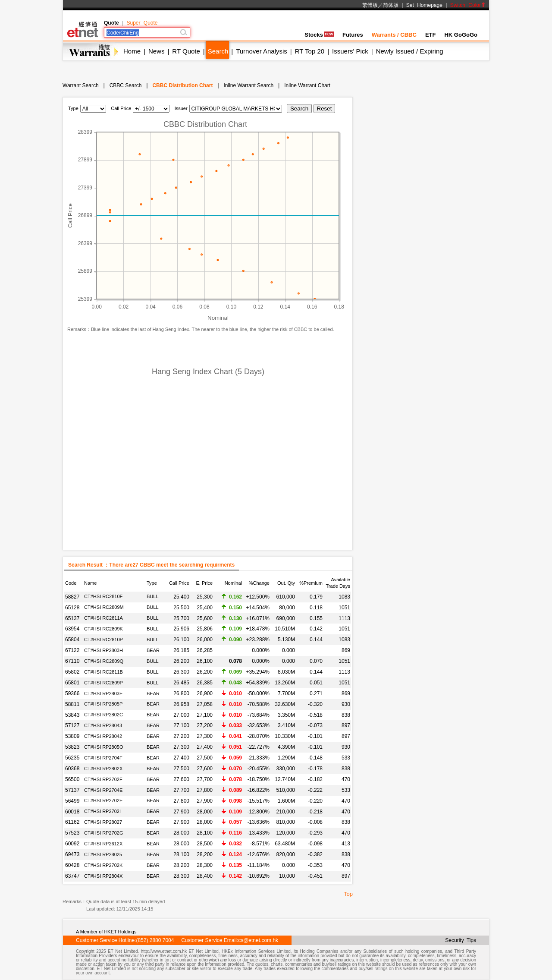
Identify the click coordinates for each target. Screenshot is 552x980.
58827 (72, 597)
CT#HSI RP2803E (103, 693)
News (157, 51)
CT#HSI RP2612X (103, 844)
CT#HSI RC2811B (103, 672)
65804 (72, 640)
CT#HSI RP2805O (103, 747)
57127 (72, 725)
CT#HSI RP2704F (103, 758)
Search (218, 51)
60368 (72, 769)
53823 (72, 747)
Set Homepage (424, 5)
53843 (72, 715)
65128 (72, 608)
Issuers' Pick (350, 51)
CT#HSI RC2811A (103, 618)
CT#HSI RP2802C (103, 715)
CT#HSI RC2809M (104, 607)
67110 (72, 661)
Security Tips (461, 940)
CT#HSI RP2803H (103, 650)
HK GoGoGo (461, 35)
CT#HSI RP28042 (103, 736)
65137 (72, 618)
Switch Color (468, 5)
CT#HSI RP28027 (103, 822)
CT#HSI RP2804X (103, 876)
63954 (72, 629)
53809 (72, 736)
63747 (72, 876)
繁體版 (370, 5)
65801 (72, 683)
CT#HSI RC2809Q (104, 661)
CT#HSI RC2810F (103, 596)
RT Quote (186, 51)
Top (348, 894)
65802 (72, 672)
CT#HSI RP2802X (103, 769)
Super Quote (142, 23)
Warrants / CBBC (394, 35)
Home (132, 51)
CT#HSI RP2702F (103, 779)
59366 (72, 693)
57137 (72, 790)
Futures (353, 35)
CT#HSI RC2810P (103, 640)
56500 (72, 779)
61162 (72, 822)
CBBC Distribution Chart (182, 85)
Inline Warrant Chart (307, 85)
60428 (72, 865)
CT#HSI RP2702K (103, 865)
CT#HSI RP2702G (103, 833)
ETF (431, 35)
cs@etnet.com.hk (258, 940)
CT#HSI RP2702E (103, 800)
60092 (72, 844)
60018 (72, 812)
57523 (72, 833)
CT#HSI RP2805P (103, 704)
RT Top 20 (310, 51)
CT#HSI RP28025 (103, 854)
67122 (72, 650)
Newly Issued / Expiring (410, 51)
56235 (72, 758)
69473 (72, 854)
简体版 (391, 5)
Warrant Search (81, 85)
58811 (72, 704)
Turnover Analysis (262, 51)
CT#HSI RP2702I (102, 811)
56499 (72, 801)
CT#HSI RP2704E (103, 790)
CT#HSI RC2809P (103, 683)
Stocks (319, 35)
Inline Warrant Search (248, 85)
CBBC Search (126, 85)
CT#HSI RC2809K (103, 629)
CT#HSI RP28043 (103, 725)
